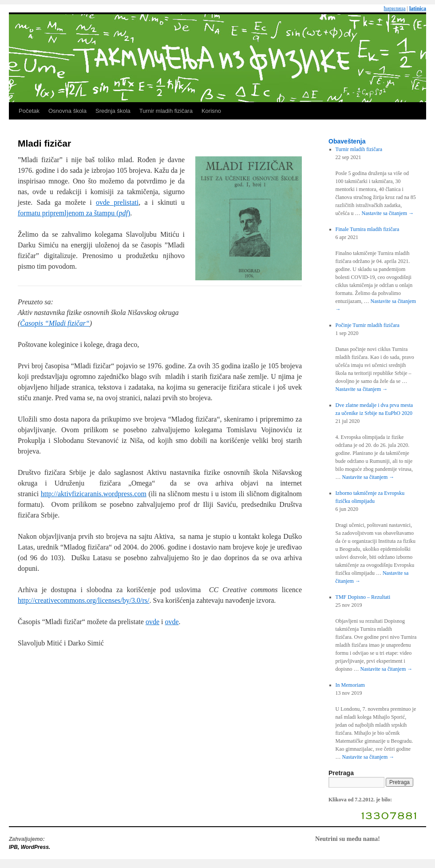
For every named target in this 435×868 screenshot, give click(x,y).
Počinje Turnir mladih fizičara (368, 325)
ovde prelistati (117, 202)
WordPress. (36, 847)
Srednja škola (113, 111)
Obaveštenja (347, 141)
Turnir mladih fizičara (166, 111)
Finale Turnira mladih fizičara (368, 229)
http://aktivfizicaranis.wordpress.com (94, 494)
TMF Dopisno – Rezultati (363, 597)
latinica (418, 8)
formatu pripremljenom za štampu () (74, 213)
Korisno (211, 111)
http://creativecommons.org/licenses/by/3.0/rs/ (84, 600)
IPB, (15, 847)
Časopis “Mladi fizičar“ (55, 323)
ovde (152, 622)
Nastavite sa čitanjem (388, 213)
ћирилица (395, 8)
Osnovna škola (67, 111)
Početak (29, 111)
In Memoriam (350, 685)
